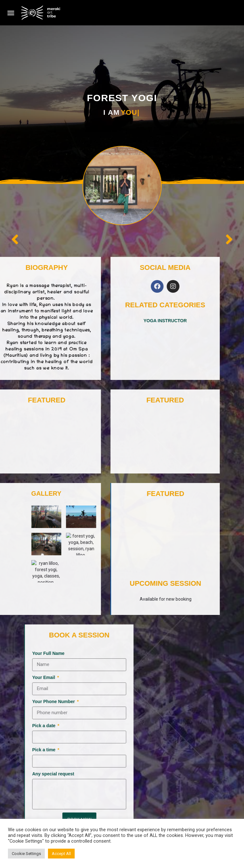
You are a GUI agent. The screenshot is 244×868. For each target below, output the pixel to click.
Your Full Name (178, 653)
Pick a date (174, 726)
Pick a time (174, 750)
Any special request (183, 774)
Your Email (174, 677)
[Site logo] (41, 13)
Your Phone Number (184, 702)
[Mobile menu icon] (11, 13)
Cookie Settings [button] (26, 854)
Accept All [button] (61, 854)
